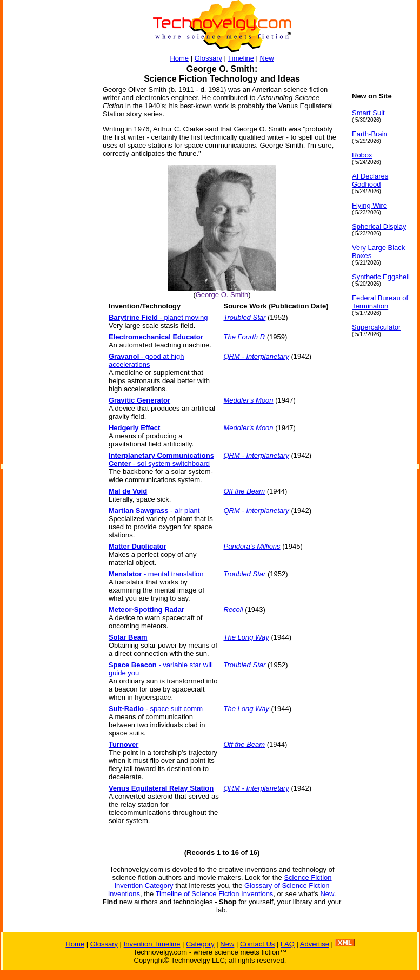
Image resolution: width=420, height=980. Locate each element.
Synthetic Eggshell (381, 277)
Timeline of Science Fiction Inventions (215, 894)
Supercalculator (376, 327)
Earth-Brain (370, 134)
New (267, 58)
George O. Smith (222, 295)
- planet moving (158, 317)
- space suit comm (156, 709)
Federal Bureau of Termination (380, 302)
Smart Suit (368, 113)
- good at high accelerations (146, 360)
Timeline (241, 58)
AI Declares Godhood (370, 180)
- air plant (154, 511)
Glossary (208, 58)
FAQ (288, 944)
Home (179, 58)
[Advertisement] (46, 254)
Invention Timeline (152, 944)
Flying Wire (369, 205)
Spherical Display (379, 226)
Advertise (315, 944)
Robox (362, 155)
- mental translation (156, 574)
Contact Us (257, 944)
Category (200, 944)
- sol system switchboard (161, 459)
